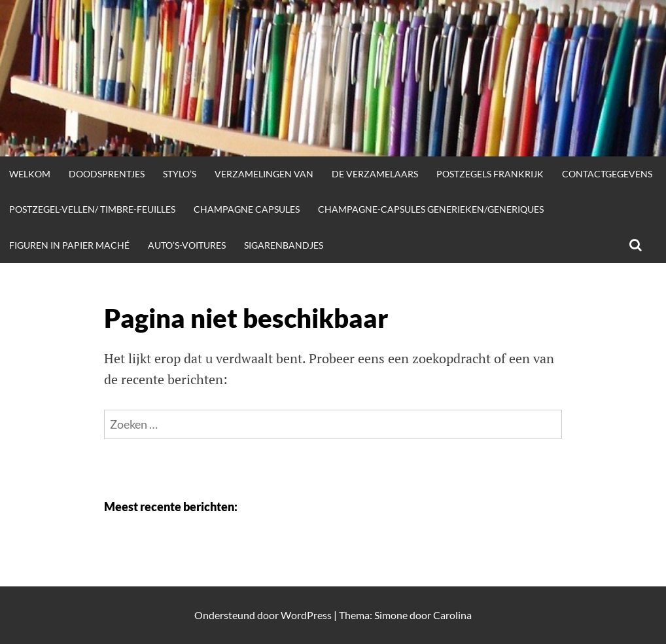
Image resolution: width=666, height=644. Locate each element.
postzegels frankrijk (490, 174)
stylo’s (180, 174)
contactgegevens (607, 174)
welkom (30, 174)
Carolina (452, 615)
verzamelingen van (264, 174)
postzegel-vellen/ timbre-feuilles (92, 209)
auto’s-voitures (187, 245)
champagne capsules (247, 209)
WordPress (306, 615)
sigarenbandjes (284, 245)
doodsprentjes (107, 174)
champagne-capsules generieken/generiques (431, 209)
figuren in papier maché (69, 245)
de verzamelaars (375, 174)
